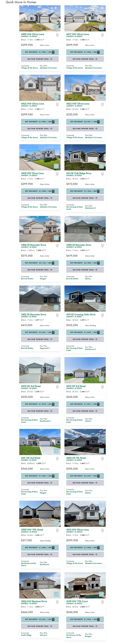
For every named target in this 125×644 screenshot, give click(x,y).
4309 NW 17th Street (32, 531)
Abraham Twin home (48, 68)
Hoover (88, 421)
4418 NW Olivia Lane (32, 174)
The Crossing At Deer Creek (75, 208)
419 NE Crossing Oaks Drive (81, 315)
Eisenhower (44, 564)
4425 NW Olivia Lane (33, 105)
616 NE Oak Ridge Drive (79, 174)
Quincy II (43, 635)
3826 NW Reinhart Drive (34, 602)
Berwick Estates (27, 279)
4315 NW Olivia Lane (78, 531)
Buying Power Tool (38, 59)
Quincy (88, 279)
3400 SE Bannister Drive (79, 246)
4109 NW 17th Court (77, 602)
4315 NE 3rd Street (76, 387)
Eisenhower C (90, 208)
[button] (40, 52)
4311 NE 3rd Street (31, 459)
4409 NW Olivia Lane (33, 35)
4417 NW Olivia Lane (78, 35)
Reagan (43, 279)
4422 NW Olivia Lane (78, 105)
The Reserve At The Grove (29, 564)
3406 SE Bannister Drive (34, 246)
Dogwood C (45, 348)
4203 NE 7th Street (76, 459)
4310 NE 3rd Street (31, 387)
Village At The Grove (29, 68)
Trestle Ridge (26, 635)
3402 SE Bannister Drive (34, 315)
